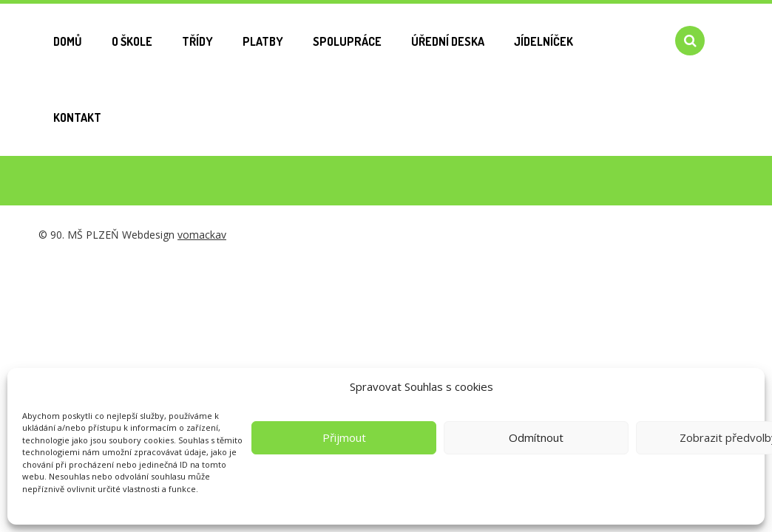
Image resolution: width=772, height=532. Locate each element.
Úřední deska (448, 41)
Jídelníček (544, 41)
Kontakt (77, 117)
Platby (263, 41)
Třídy (197, 41)
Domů (68, 41)
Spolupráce (347, 41)
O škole (132, 41)
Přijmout (344, 437)
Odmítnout (536, 437)
